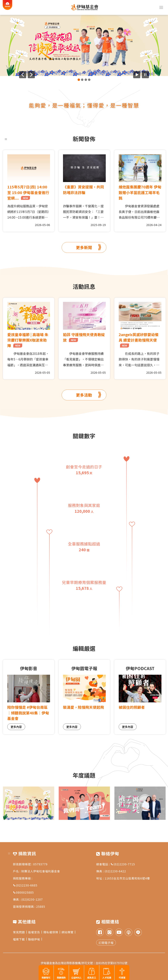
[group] (84, 45)
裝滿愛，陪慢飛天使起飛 (83, 707)
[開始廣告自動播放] (137, 75)
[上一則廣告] (23, 75)
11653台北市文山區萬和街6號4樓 (127, 878)
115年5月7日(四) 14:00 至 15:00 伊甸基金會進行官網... (28, 192)
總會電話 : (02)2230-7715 (116, 864)
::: (6, 139)
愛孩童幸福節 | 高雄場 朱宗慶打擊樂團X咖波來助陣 (28, 340)
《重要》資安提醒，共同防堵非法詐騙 (83, 190)
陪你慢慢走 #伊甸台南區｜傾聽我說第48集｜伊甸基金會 (28, 713)
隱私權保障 (52, 932)
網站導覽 (68, 932)
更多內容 (16, 727)
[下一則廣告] (31, 75)
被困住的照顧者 (132, 707)
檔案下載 (20, 939)
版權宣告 (35, 932)
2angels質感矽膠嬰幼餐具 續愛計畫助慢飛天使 (139, 340)
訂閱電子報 (106, 943)
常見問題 (20, 932)
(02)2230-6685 (25, 885)
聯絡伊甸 (35, 939)
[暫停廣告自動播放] (145, 75)
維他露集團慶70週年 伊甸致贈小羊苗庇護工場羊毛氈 (140, 192)
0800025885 (23, 892)
